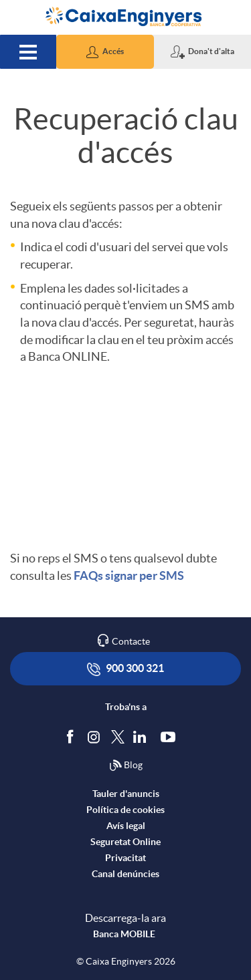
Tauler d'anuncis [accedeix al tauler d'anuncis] (126, 794)
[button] (105, 52)
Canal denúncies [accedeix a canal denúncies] (125, 874)
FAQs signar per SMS (129, 576)
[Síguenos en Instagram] (95, 736)
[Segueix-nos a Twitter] (118, 736)
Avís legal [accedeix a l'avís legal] (126, 826)
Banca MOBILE (124, 934)
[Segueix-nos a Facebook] (73, 736)
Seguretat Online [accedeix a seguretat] (125, 842)
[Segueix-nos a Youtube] (171, 736)
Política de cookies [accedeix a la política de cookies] (125, 810)
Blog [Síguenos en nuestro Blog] (126, 766)
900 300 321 (125, 669)
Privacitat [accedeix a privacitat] (125, 858)
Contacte (131, 641)
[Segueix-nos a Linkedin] (143, 736)
